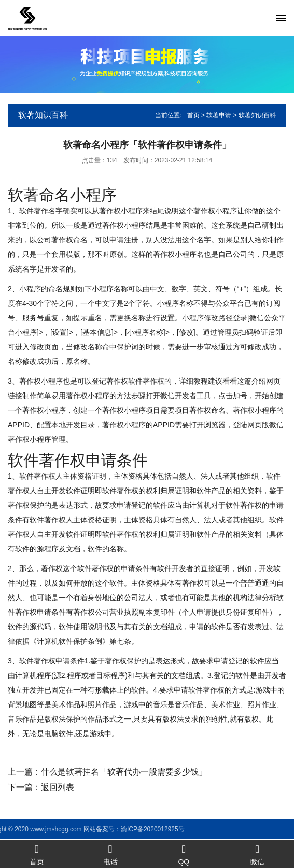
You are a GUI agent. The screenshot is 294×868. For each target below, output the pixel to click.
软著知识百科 (257, 115)
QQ (184, 854)
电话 (110, 854)
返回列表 (58, 787)
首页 (193, 115)
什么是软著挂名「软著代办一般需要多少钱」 (124, 772)
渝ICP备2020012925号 (73, 829)
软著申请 (219, 115)
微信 (257, 854)
